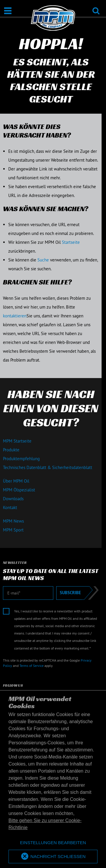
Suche (43, 260)
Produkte (11, 450)
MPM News (13, 521)
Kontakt (10, 507)
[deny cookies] (53, 843)
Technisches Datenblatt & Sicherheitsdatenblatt (48, 467)
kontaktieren (15, 316)
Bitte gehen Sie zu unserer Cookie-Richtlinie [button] (45, 824)
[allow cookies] (53, 857)
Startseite (71, 242)
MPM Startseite (17, 441)
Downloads (13, 499)
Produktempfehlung (21, 459)
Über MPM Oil (16, 481)
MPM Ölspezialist (19, 490)
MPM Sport (13, 530)
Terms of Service (32, 666)
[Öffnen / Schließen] (8, 11)
